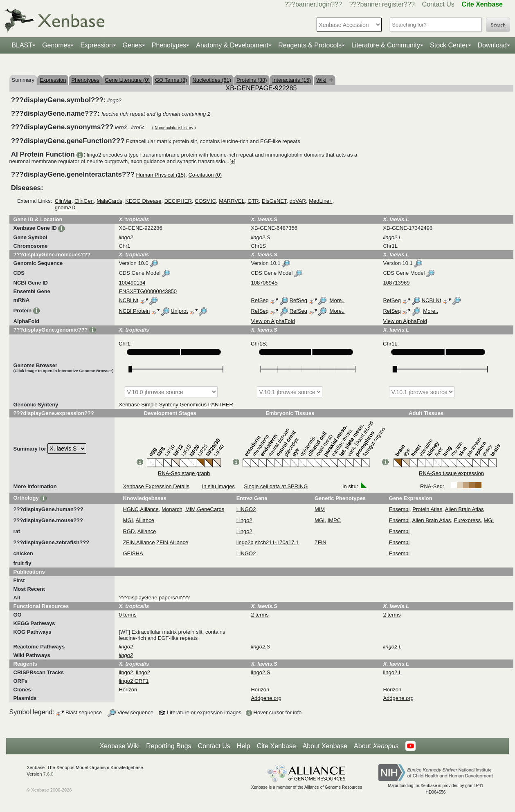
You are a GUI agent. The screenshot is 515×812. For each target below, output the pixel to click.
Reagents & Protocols (310, 45)
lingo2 (126, 672)
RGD (129, 531)
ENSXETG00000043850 (148, 291)
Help (244, 746)
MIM (190, 509)
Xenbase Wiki (119, 746)
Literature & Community (386, 45)
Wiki (325, 80)
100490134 (132, 283)
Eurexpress (468, 520)
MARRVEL (232, 201)
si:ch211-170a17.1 (277, 542)
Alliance (149, 509)
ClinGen (84, 201)
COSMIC (205, 201)
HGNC (130, 509)
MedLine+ (320, 201)
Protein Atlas (427, 509)
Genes (132, 45)
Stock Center (449, 45)
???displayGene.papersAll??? (154, 598)
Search (498, 25)
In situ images (218, 486)
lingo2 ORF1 (134, 681)
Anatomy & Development (232, 45)
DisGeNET (274, 201)
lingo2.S (260, 672)
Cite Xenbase (277, 746)
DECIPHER (178, 201)
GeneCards (211, 509)
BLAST (22, 45)
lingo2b (245, 542)
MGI (128, 520)
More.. (337, 300)
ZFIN (129, 542)
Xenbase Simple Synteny (148, 405)
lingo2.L (392, 672)
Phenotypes (169, 45)
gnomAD (65, 207)
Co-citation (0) (205, 175)
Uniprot (179, 311)
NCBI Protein (134, 311)
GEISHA (133, 553)
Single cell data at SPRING (276, 486)
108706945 (264, 283)
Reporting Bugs (169, 746)
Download (492, 45)
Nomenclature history (174, 128)
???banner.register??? (382, 4)
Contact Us (438, 4)
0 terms (127, 615)
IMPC (334, 520)
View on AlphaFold (273, 321)
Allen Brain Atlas (464, 509)
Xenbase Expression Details (156, 486)
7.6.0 (48, 774)
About (376, 746)
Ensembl (399, 509)
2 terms (260, 615)
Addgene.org (266, 698)
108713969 (396, 283)
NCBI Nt (128, 300)
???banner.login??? (313, 4)
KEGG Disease (143, 201)
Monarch (172, 509)
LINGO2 (246, 509)
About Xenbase (325, 746)
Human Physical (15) (161, 175)
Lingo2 (244, 520)
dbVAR (298, 201)
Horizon (128, 690)
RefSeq (260, 300)
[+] (233, 161)
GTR (253, 201)
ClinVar (63, 201)
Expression (96, 45)
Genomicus (193, 405)
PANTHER (221, 405)
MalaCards (109, 201)
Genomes (56, 45)
